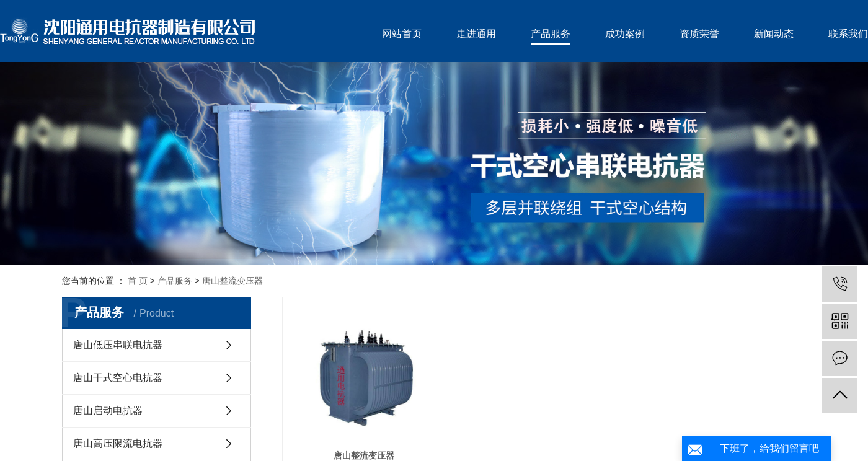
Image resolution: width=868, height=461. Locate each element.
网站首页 (402, 34)
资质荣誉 (699, 34)
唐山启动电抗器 (108, 411)
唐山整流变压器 (232, 281)
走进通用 (476, 34)
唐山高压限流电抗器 (118, 443)
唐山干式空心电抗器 (118, 378)
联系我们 (848, 34)
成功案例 (625, 34)
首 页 (138, 281)
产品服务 (551, 34)
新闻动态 (774, 34)
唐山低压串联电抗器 (118, 345)
